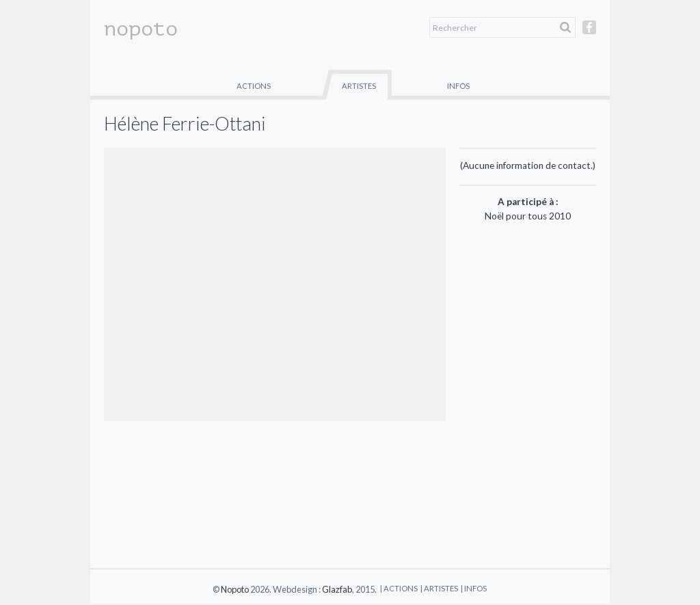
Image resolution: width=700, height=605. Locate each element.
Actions (254, 86)
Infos (458, 86)
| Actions (399, 588)
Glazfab (337, 589)
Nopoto (235, 589)
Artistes (359, 86)
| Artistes (439, 588)
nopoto (141, 29)
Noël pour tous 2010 (528, 216)
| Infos (474, 588)
